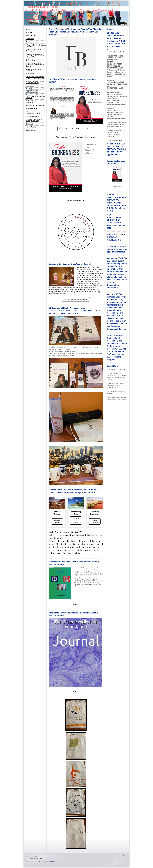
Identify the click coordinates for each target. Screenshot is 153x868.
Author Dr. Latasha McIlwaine (76, 200)
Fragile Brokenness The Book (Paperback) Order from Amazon (76, 137)
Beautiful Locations (57, 522)
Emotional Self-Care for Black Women (76, 299)
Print (29, 856)
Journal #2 (76, 692)
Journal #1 (76, 604)
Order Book (117, 186)
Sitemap (35, 856)
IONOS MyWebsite (51, 862)
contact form (118, 140)
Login (125, 856)
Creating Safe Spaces (76, 521)
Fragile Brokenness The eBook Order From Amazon (76, 129)
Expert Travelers (95, 522)
